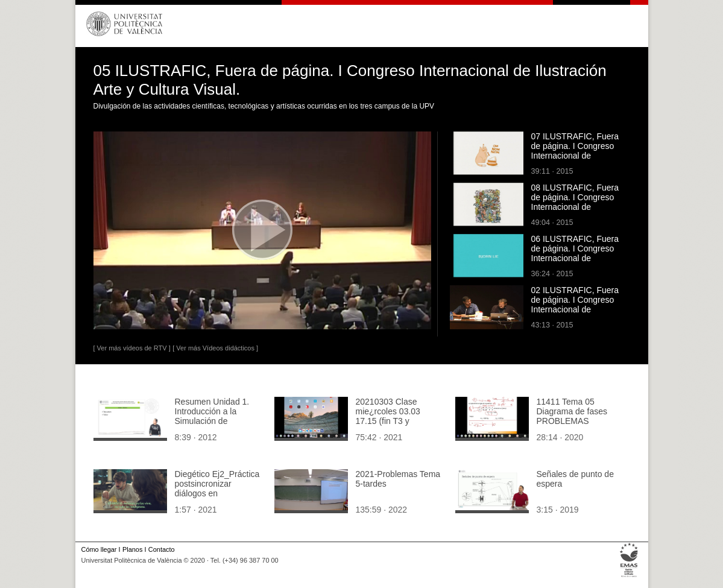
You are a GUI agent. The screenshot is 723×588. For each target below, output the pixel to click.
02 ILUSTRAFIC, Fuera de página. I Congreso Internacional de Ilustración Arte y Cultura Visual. (577, 309)
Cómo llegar (99, 549)
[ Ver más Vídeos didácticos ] (215, 348)
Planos (132, 549)
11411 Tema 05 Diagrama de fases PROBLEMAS (572, 411)
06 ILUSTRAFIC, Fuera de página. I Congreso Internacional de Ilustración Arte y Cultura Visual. (577, 258)
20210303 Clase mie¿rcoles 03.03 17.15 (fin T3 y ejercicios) (388, 416)
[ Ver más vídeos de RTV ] (132, 348)
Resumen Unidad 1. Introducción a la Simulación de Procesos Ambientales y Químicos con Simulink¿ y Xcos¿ (217, 426)
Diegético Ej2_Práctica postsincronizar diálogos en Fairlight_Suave (217, 488)
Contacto (162, 549)
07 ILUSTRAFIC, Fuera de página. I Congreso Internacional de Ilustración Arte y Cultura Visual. (577, 156)
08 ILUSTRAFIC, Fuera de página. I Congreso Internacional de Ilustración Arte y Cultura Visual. (577, 207)
